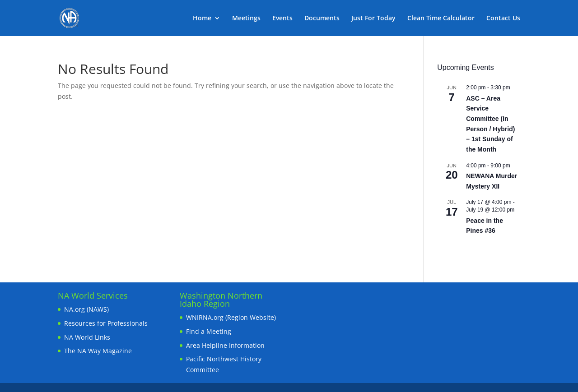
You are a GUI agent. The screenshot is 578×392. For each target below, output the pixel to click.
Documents (322, 18)
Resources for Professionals (106, 323)
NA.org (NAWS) (86, 309)
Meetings (246, 18)
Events (282, 18)
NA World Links (87, 337)
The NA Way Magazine (98, 351)
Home (202, 18)
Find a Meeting (209, 331)
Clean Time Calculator (441, 18)
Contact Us (503, 18)
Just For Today (373, 18)
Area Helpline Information (225, 345)
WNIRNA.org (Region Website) (231, 317)
